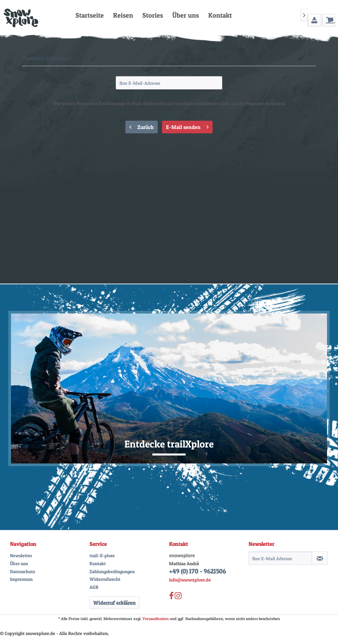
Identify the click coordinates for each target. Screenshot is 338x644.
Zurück (142, 126)
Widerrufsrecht (105, 579)
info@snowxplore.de (190, 580)
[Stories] (153, 15)
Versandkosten (156, 619)
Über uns (19, 563)
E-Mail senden (187, 126)
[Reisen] (123, 15)
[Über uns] (186, 15)
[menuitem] (90, 15)
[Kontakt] (220, 15)
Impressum (21, 579)
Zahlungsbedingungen (112, 571)
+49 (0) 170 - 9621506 (197, 571)
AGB (94, 587)
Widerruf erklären (114, 603)
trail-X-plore (102, 555)
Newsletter (21, 555)
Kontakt (98, 563)
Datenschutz (23, 571)
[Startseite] (90, 15)
